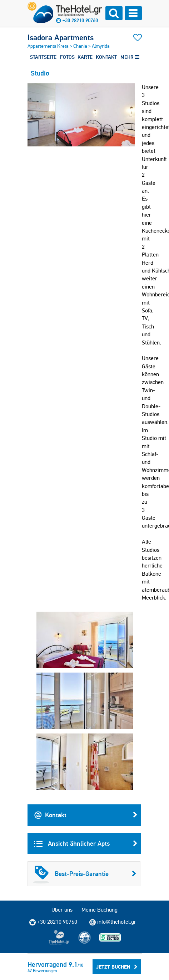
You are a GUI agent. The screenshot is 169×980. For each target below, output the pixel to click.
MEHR (130, 57)
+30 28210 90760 (80, 20)
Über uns (62, 910)
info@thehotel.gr (113, 922)
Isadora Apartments (61, 37)
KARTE (85, 57)
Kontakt (86, 815)
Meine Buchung (100, 910)
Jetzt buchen (117, 967)
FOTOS (67, 57)
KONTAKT (106, 57)
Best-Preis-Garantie (85, 874)
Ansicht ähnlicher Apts (86, 844)
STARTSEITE (43, 57)
